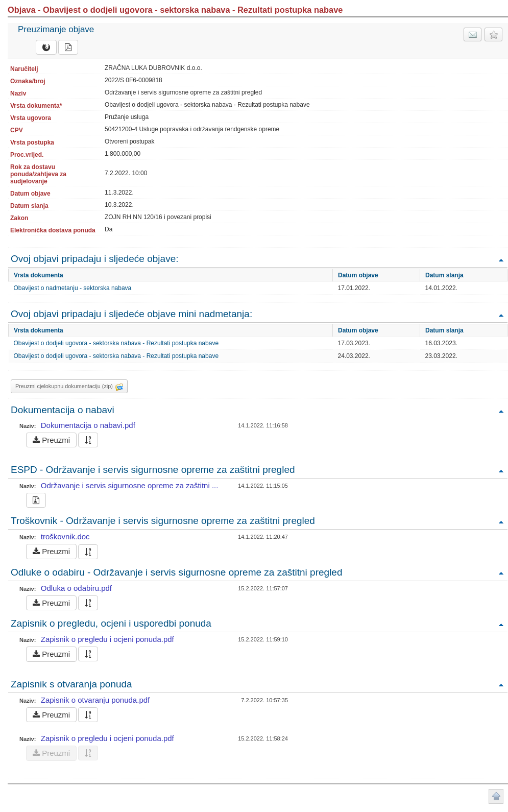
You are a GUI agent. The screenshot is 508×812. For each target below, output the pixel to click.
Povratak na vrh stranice (496, 796)
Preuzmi (51, 440)
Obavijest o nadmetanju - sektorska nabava (73, 288)
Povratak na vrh (501, 260)
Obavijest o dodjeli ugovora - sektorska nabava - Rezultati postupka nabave (116, 343)
